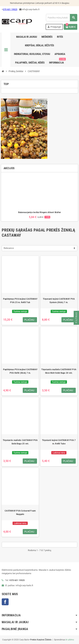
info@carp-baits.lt (29, 9)
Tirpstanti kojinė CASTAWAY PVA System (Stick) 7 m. (59, 301)
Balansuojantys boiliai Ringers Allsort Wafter (40, 212)
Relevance (9, 248)
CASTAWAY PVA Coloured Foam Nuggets (20, 513)
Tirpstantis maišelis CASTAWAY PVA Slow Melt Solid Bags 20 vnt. (59, 371)
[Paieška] (62, 18)
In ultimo (70, 640)
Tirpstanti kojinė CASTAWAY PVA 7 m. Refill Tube (59, 442)
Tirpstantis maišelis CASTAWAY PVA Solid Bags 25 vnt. (20, 442)
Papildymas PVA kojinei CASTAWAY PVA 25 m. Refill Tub (20, 301)
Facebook (5, 602)
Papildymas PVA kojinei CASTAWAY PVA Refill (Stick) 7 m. (20, 371)
